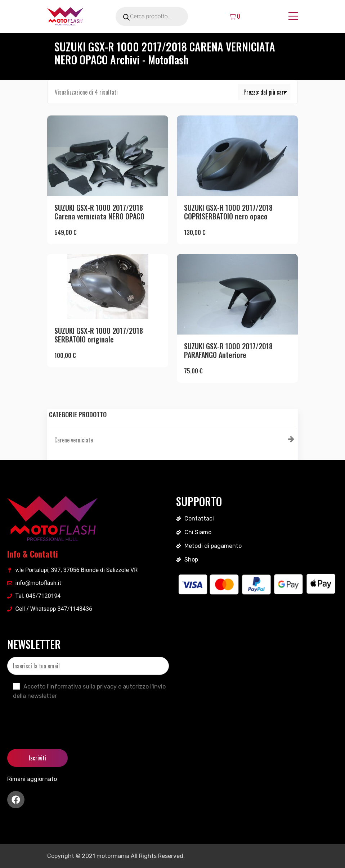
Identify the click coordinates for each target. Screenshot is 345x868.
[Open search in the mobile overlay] (162, 17)
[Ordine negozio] (264, 92)
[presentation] (62, 718)
